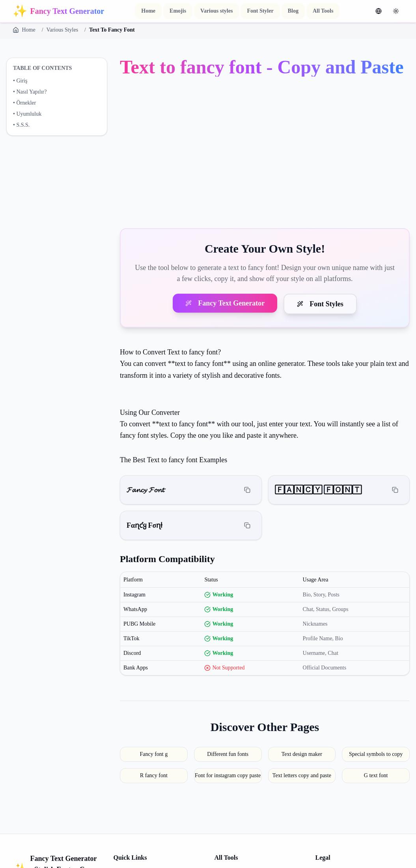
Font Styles (320, 304)
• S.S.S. (21, 125)
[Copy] (247, 490)
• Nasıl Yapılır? (30, 92)
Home (148, 11)
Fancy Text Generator (225, 303)
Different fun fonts (228, 754)
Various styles (216, 11)
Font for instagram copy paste (228, 775)
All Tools (323, 11)
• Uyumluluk (27, 114)
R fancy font (154, 775)
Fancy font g (154, 754)
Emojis (178, 11)
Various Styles (62, 30)
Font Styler (260, 11)
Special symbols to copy (376, 754)
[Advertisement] (265, 154)
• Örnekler (24, 103)
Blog (293, 11)
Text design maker (302, 754)
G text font (376, 775)
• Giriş (20, 81)
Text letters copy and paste (302, 775)
